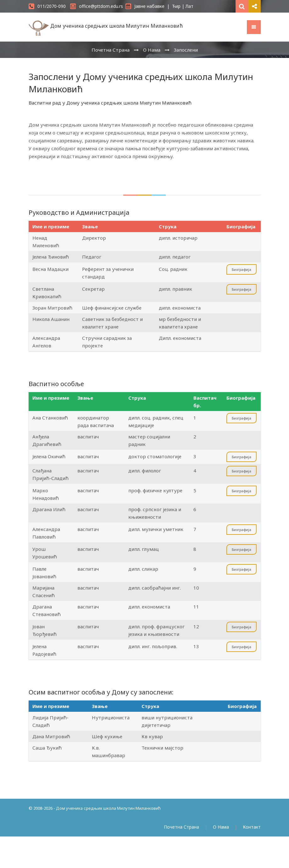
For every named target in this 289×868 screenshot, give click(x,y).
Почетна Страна (111, 50)
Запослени (186, 50)
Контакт (252, 827)
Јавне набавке (145, 6)
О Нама (152, 50)
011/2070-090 (47, 6)
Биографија (242, 269)
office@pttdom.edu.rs (97, 6)
